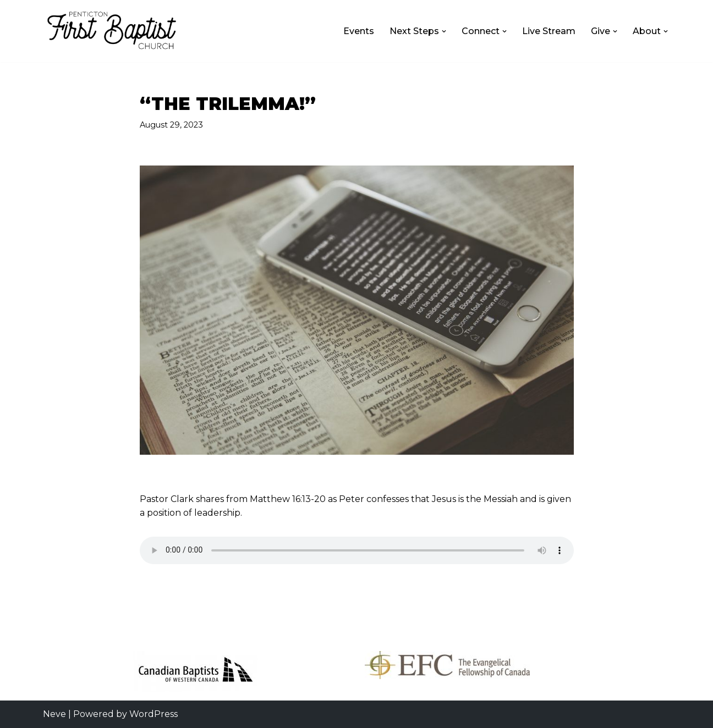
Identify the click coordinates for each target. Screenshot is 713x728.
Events (359, 31)
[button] (444, 31)
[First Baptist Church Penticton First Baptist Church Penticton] (112, 31)
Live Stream (549, 31)
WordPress (153, 714)
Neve (54, 714)
